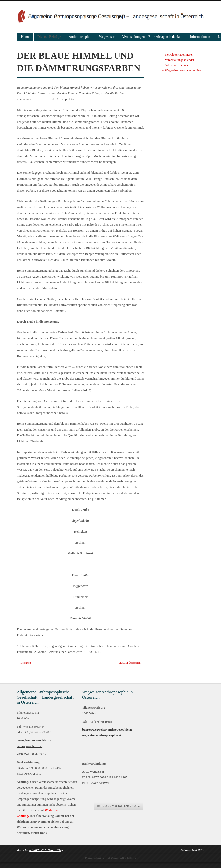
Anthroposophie (80, 37)
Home (25, 37)
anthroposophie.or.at (30, 746)
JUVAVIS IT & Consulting (46, 856)
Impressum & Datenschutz (179, 755)
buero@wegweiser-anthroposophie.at (106, 730)
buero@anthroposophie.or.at (35, 740)
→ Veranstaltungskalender (178, 60)
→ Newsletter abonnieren (177, 55)
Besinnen (24, 663)
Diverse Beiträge (49, 37)
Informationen (200, 37)
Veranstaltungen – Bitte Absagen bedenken (152, 37)
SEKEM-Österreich (131, 663)
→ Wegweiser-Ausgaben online (181, 70)
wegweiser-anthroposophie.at (101, 735)
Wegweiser (107, 37)
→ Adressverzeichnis (175, 65)
